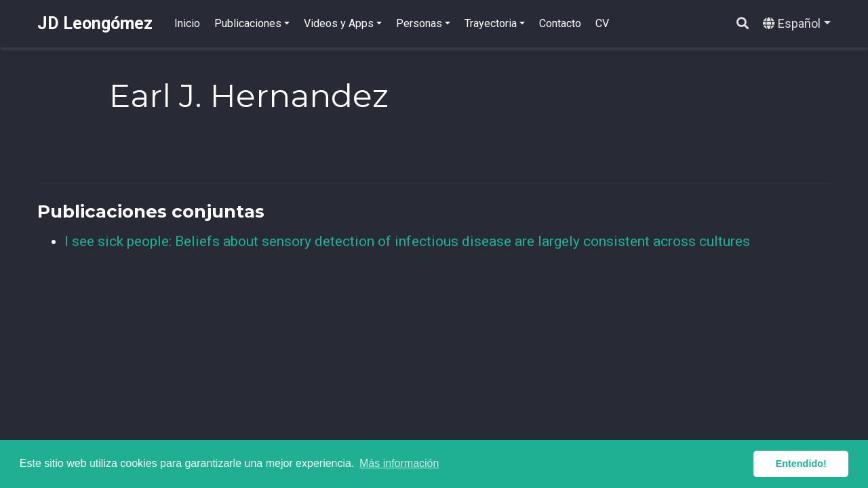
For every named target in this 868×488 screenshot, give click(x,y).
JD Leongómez (95, 23)
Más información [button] (399, 463)
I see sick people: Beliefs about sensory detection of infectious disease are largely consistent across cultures (407, 241)
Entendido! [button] (801, 464)
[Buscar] (743, 24)
